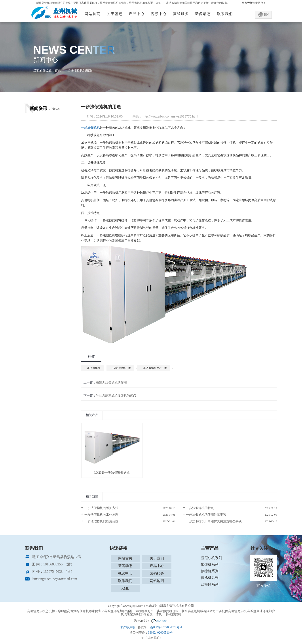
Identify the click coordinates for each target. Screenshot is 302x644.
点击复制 (152, 606)
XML (125, 588)
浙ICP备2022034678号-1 (166, 627)
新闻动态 (203, 14)
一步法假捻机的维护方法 (101, 508)
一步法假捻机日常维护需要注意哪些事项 (214, 521)
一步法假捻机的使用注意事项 (206, 515)
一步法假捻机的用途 (78, 70)
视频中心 (159, 14)
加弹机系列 (210, 564)
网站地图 (157, 581)
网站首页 (93, 14)
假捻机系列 (210, 571)
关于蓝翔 (115, 14)
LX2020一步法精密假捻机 (112, 473)
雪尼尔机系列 (211, 558)
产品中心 (137, 14)
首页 (58, 70)
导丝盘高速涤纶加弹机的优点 (116, 396)
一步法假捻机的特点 (200, 508)
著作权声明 (128, 627)
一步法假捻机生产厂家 (154, 368)
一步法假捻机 (92, 368)
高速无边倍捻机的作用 (111, 383)
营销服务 (181, 14)
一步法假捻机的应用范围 (101, 521)
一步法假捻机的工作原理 (101, 515)
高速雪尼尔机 (89, 3)
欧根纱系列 (210, 584)
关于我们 (157, 558)
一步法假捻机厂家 (120, 368)
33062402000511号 (160, 633)
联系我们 (225, 14)
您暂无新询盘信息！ (254, 3)
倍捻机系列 (210, 578)
